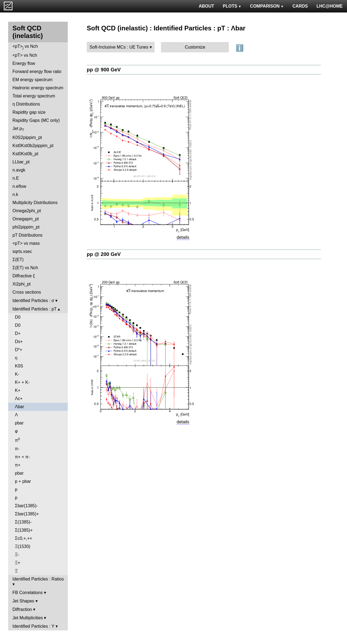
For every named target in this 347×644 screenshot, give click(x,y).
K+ (18, 390)
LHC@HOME (330, 6)
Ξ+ (18, 563)
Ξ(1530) (23, 546)
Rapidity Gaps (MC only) (36, 120)
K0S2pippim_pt (27, 137)
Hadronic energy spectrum (38, 88)
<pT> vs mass (26, 243)
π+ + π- (22, 457)
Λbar (20, 407)
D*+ (19, 350)
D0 (18, 317)
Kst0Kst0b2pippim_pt (33, 146)
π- (17, 449)
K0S (19, 366)
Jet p (18, 129)
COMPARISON (267, 6)
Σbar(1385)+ (27, 514)
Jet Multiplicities (28, 618)
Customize (195, 47)
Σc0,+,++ (24, 538)
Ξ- (17, 555)
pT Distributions (28, 235)
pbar (19, 423)
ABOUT (206, 6)
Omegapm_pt (26, 219)
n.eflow (19, 186)
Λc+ (19, 399)
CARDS (300, 6)
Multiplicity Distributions (35, 203)
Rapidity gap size (29, 112)
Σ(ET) (18, 260)
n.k (15, 194)
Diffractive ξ (24, 276)
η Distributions (26, 104)
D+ (18, 333)
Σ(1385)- (23, 522)
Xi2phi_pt (22, 284)
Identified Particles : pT (34, 309)
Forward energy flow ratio (37, 72)
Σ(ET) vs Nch (25, 268)
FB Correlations (28, 593)
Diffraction (22, 609)
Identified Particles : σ (33, 301)
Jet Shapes (23, 601)
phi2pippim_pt (26, 227)
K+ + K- (22, 382)
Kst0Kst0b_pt (25, 154)
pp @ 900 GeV (104, 70)
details (183, 237)
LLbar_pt (21, 162)
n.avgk (19, 170)
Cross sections (27, 292)
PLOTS (232, 6)
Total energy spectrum (34, 96)
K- (17, 374)
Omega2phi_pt (27, 211)
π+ (18, 465)
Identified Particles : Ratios (38, 579)
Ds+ (19, 342)
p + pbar (23, 481)
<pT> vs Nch (25, 47)
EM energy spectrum (33, 80)
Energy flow (24, 63)
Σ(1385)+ (24, 530)
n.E (16, 178)
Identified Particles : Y (33, 626)
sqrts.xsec (22, 251)
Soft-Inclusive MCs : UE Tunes (119, 47)
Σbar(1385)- (26, 506)
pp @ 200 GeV (104, 254)
